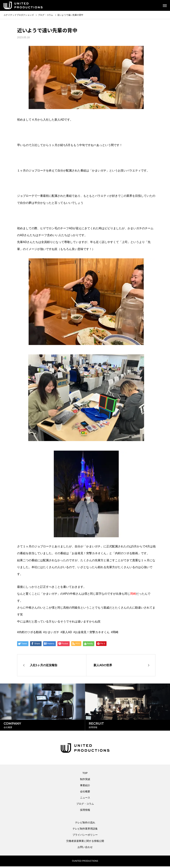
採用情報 (85, 811)
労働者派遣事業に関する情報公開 (85, 843)
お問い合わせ (85, 849)
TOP (85, 775)
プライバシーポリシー (85, 836)
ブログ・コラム (85, 805)
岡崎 (115, 632)
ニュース (85, 799)
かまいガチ (52, 632)
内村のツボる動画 (30, 632)
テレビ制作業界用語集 (85, 830)
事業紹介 (85, 787)
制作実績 (85, 781)
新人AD (67, 632)
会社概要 (85, 793)
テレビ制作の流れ (85, 824)
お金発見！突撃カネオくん (92, 632)
